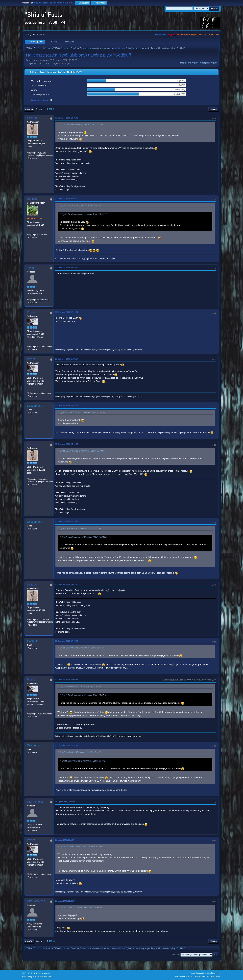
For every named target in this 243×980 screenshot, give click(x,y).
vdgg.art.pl (173, 34)
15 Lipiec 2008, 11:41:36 (65, 901)
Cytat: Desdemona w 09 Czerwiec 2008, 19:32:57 (82, 125)
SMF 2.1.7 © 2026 (29, 973)
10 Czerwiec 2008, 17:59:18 (67, 680)
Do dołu (29, 109)
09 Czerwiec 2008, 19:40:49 (67, 118)
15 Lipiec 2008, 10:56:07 (65, 840)
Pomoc (193, 973)
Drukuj (214, 109)
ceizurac (32, 118)
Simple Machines (45, 973)
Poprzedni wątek (189, 63)
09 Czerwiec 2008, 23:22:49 (67, 268)
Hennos (32, 199)
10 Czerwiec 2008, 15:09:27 (67, 359)
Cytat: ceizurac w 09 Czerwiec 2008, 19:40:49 (81, 206)
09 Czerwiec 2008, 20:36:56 (67, 199)
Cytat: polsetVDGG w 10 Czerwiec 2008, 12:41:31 (82, 412)
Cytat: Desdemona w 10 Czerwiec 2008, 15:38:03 (82, 451)
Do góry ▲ (217, 973)
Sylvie (129, 48)
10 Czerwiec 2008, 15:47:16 (67, 522)
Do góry (29, 941)
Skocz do (175, 954)
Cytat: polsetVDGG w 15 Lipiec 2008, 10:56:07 (81, 908)
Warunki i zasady (204, 973)
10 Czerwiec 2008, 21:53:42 (67, 745)
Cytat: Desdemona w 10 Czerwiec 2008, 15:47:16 (82, 648)
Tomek (31, 268)
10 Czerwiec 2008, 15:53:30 (67, 584)
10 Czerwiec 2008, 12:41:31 (67, 312)
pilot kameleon (36, 802)
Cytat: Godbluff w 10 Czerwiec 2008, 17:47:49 (81, 687)
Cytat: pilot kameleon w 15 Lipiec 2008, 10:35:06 (82, 847)
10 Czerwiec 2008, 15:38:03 (67, 406)
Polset (31, 312)
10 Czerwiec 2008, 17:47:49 (67, 641)
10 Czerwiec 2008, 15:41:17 (67, 444)
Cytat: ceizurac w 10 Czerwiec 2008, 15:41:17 (81, 528)
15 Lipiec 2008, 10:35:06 (65, 802)
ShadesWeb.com (45, 977)
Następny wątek (208, 63)
